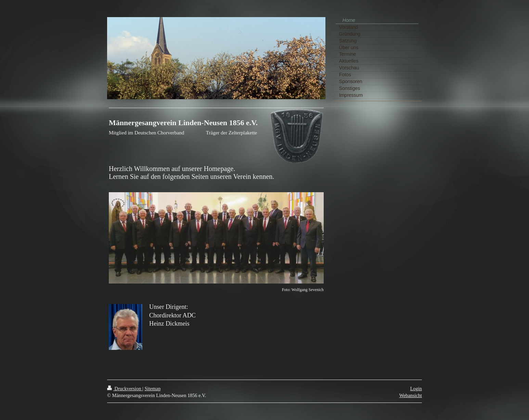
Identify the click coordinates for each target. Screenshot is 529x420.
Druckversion (125, 389)
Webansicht (411, 395)
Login (416, 389)
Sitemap (152, 389)
